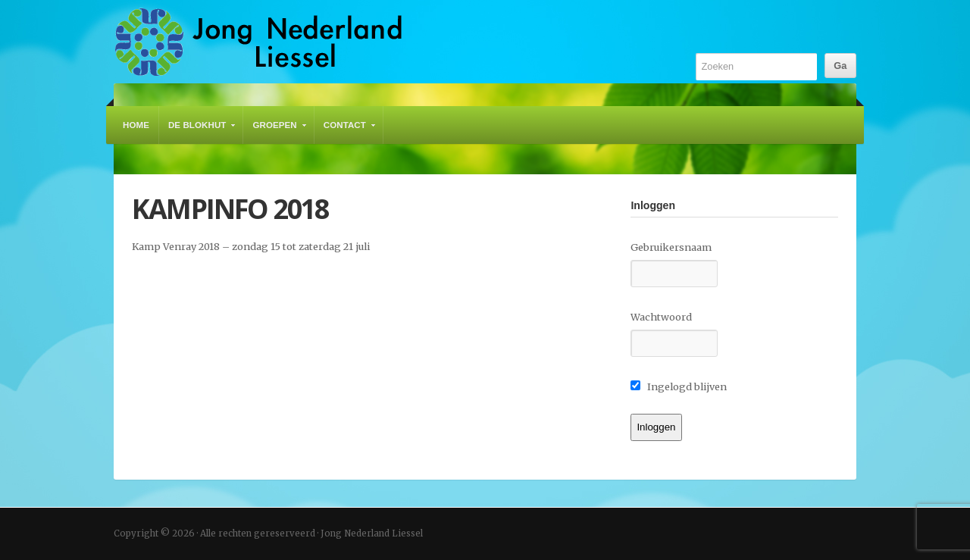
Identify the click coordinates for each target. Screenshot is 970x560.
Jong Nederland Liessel (259, 42)
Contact (346, 132)
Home (136, 125)
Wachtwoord (661, 317)
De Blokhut (198, 132)
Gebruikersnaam (671, 247)
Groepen (275, 132)
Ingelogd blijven (679, 386)
